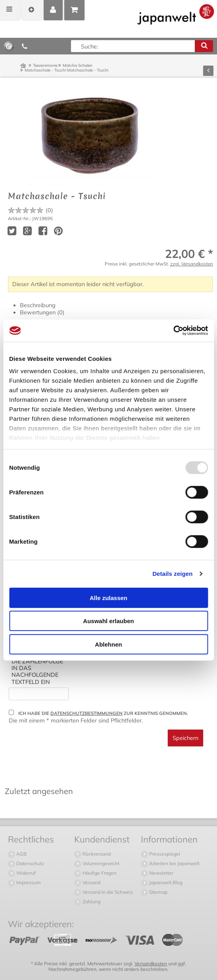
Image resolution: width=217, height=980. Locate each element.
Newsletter (161, 873)
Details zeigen (172, 574)
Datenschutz (30, 863)
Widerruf (25, 873)
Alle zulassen (108, 597)
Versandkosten (151, 964)
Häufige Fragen (99, 873)
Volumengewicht (100, 863)
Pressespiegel (164, 854)
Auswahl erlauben (108, 621)
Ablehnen (108, 644)
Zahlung (91, 902)
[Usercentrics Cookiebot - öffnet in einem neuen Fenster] (173, 331)
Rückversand (96, 854)
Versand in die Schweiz (107, 892)
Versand (91, 882)
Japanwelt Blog (165, 882)
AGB (21, 854)
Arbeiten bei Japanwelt (174, 863)
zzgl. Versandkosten (192, 264)
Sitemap (158, 892)
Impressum (28, 882)
